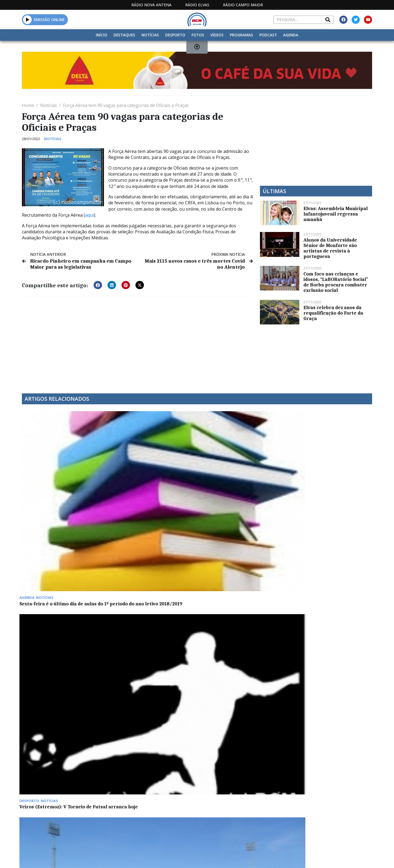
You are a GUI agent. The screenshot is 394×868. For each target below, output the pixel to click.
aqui (89, 215)
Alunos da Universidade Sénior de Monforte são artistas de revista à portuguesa (330, 248)
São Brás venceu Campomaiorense (240, 474)
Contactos (270, 810)
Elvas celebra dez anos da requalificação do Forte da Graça (333, 313)
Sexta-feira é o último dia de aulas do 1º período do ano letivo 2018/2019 (60, 480)
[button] (98, 284)
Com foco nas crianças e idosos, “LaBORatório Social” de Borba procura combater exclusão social (336, 282)
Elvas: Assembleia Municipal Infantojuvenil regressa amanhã (336, 214)
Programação (233, 810)
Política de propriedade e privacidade (332, 810)
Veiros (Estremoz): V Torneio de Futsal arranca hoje (147, 477)
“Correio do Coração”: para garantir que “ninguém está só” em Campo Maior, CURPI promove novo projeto (331, 480)
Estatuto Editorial (187, 810)
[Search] (328, 20)
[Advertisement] (137, 341)
